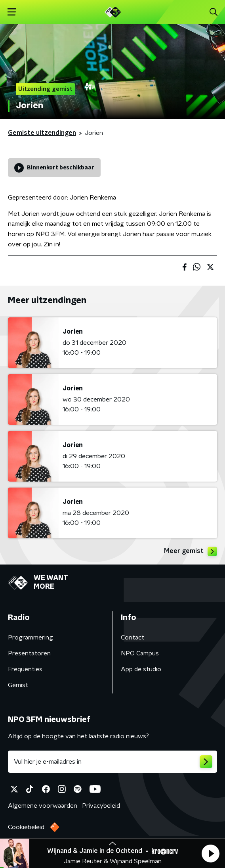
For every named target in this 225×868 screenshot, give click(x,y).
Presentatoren (29, 653)
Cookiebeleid (26, 827)
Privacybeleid (101, 806)
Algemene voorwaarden (43, 806)
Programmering (31, 638)
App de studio (141, 669)
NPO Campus (140, 653)
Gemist (18, 685)
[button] (210, 853)
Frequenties (25, 669)
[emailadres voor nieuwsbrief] (113, 762)
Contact (133, 638)
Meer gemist (191, 551)
